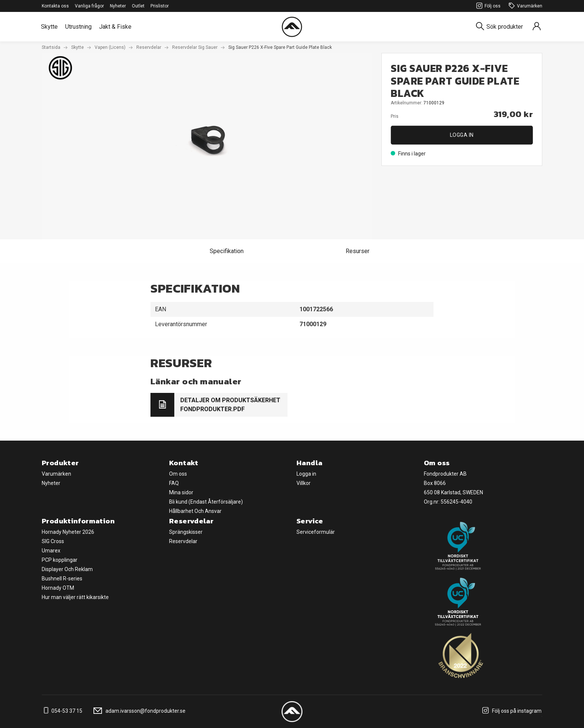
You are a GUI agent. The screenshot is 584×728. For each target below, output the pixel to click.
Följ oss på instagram (511, 711)
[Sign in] (537, 27)
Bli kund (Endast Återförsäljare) (206, 502)
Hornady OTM (58, 588)
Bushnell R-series (62, 579)
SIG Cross (53, 541)
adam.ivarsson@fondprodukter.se (138, 711)
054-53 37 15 (62, 711)
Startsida (51, 47)
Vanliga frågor (89, 6)
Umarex (51, 551)
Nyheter (118, 6)
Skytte (49, 27)
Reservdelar (149, 47)
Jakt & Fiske (115, 27)
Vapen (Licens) (110, 47)
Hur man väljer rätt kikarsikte (75, 597)
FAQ (174, 483)
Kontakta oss (55, 6)
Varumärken (524, 6)
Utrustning (78, 27)
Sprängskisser (186, 532)
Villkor (304, 483)
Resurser (358, 251)
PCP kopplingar (60, 560)
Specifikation (227, 251)
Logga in (462, 135)
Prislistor (160, 6)
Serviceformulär (316, 532)
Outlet (138, 6)
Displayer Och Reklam (67, 569)
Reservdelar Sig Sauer (195, 47)
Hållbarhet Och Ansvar (195, 511)
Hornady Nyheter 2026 (68, 532)
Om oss (178, 474)
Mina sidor (181, 492)
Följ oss (487, 6)
